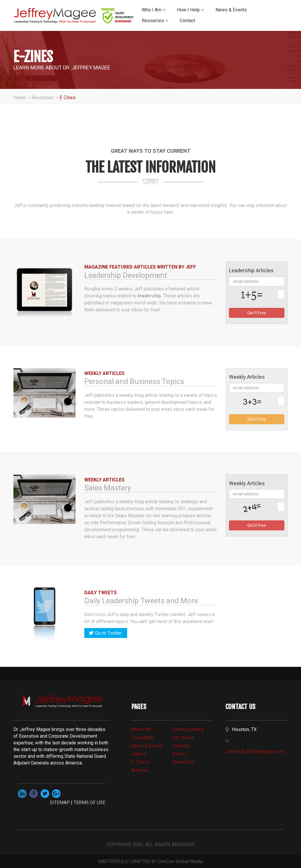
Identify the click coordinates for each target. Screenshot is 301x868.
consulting (142, 738)
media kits (183, 762)
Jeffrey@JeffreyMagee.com (255, 752)
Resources (155, 21)
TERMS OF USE (89, 803)
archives (140, 770)
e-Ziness (141, 762)
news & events (147, 746)
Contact (187, 21)
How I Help (190, 10)
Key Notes (183, 738)
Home (22, 98)
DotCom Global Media (180, 861)
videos (139, 754)
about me (141, 729)
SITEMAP (60, 803)
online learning (188, 729)
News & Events (231, 10)
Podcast (181, 746)
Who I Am (154, 10)
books (179, 754)
